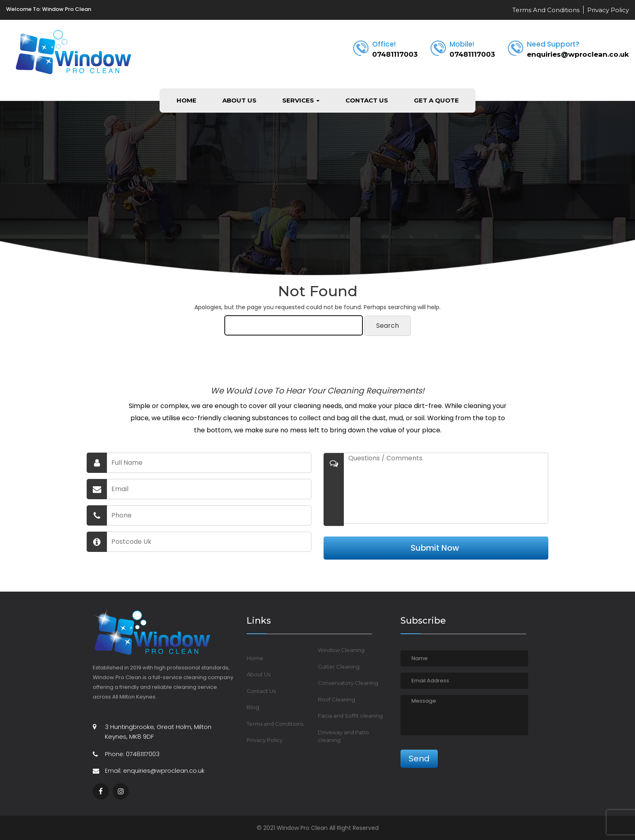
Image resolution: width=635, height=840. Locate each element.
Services (301, 100)
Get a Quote (436, 100)
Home (186, 100)
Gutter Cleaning (339, 667)
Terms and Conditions (275, 724)
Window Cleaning (341, 650)
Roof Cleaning (337, 699)
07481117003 (395, 54)
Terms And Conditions (546, 10)
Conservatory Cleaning (348, 683)
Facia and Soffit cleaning (350, 716)
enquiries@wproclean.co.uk (578, 54)
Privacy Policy (608, 10)
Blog (253, 707)
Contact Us (367, 100)
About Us (239, 100)
